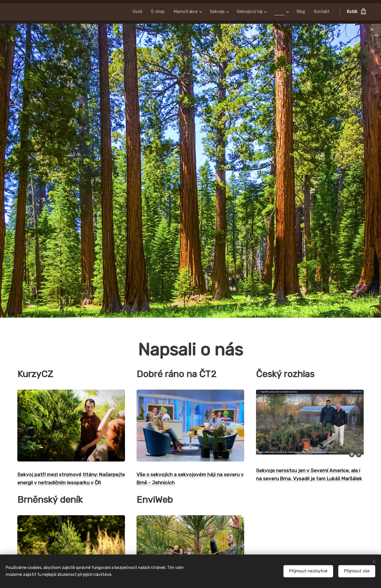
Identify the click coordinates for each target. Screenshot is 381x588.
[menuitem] (128, 12)
